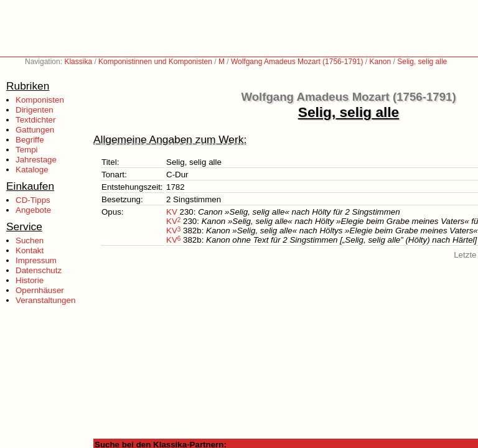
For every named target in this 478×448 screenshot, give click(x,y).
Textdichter (35, 120)
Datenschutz (39, 270)
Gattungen (35, 130)
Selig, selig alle (422, 62)
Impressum (36, 260)
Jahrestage (36, 160)
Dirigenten (35, 110)
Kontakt (30, 250)
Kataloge (32, 170)
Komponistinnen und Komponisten (155, 62)
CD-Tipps (33, 200)
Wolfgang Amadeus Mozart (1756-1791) (297, 62)
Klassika (78, 62)
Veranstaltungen (45, 300)
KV (172, 212)
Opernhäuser (40, 290)
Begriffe (30, 140)
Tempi (27, 150)
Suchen (30, 240)
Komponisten (40, 100)
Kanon (381, 62)
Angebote (33, 210)
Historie (30, 280)
